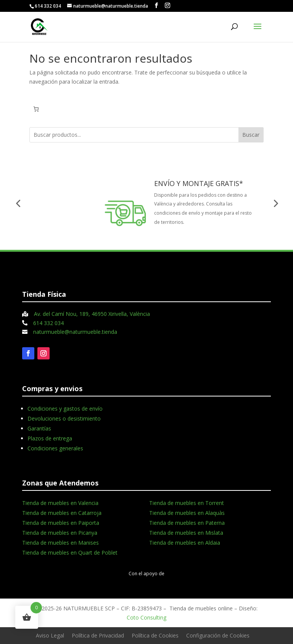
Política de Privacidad (98, 635)
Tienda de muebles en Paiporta (61, 523)
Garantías (39, 428)
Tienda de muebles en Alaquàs (187, 513)
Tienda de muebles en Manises (60, 543)
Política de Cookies (155, 635)
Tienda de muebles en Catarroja (62, 513)
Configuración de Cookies (218, 635)
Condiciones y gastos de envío (65, 409)
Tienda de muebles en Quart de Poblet (70, 553)
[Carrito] (36, 109)
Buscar (251, 135)
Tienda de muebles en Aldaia (185, 543)
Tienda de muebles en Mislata (186, 533)
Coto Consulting (146, 617)
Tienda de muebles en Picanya (60, 533)
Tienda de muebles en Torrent (187, 503)
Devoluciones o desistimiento (64, 418)
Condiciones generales (55, 448)
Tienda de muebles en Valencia (60, 503)
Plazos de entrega (50, 438)
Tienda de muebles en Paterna (187, 523)
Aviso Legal (50, 635)
